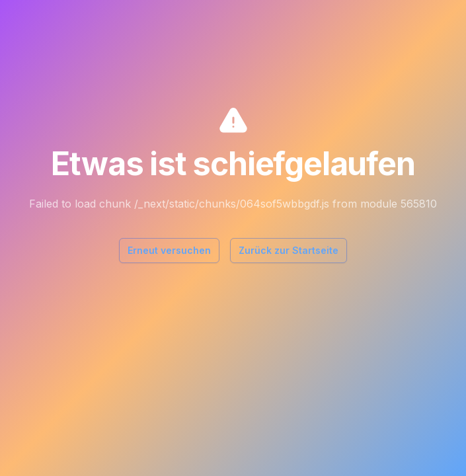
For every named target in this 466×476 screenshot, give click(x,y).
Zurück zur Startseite (289, 250)
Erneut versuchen (169, 250)
